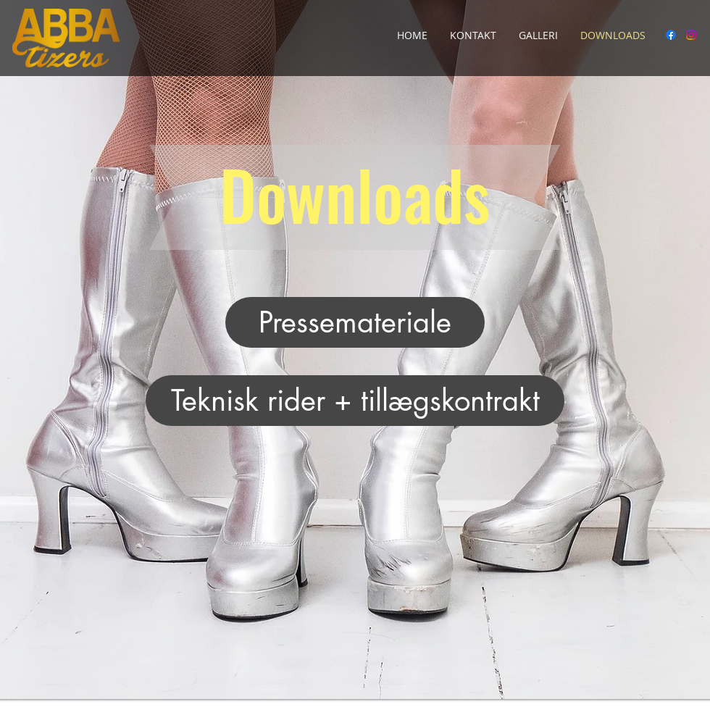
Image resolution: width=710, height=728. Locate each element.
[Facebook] (671, 35)
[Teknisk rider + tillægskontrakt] (355, 401)
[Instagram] (691, 35)
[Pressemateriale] (355, 322)
